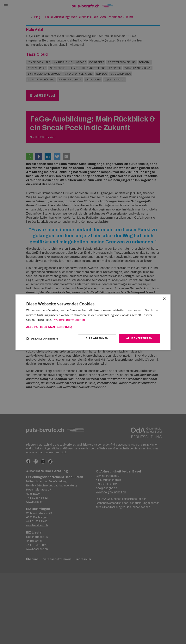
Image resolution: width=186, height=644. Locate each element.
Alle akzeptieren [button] (139, 338)
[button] (93, 327)
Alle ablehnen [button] (97, 338)
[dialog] (93, 322)
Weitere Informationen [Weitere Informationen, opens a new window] (69, 320)
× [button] (164, 299)
